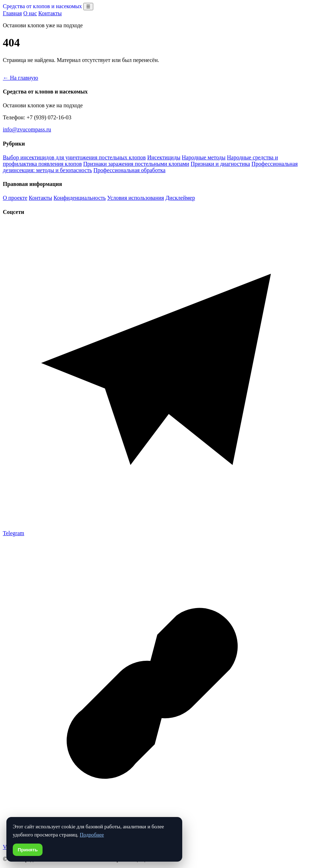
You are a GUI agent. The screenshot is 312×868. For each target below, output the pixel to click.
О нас (30, 13)
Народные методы (204, 157)
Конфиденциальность (80, 198)
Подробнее (92, 835)
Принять (28, 850)
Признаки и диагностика (221, 164)
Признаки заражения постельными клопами (136, 164)
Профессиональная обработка (130, 170)
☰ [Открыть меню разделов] (88, 7)
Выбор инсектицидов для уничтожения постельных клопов (74, 157)
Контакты (50, 13)
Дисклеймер (180, 198)
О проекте (15, 198)
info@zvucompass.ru (27, 129)
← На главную (21, 78)
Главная (12, 13)
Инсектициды (164, 157)
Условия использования (135, 198)
